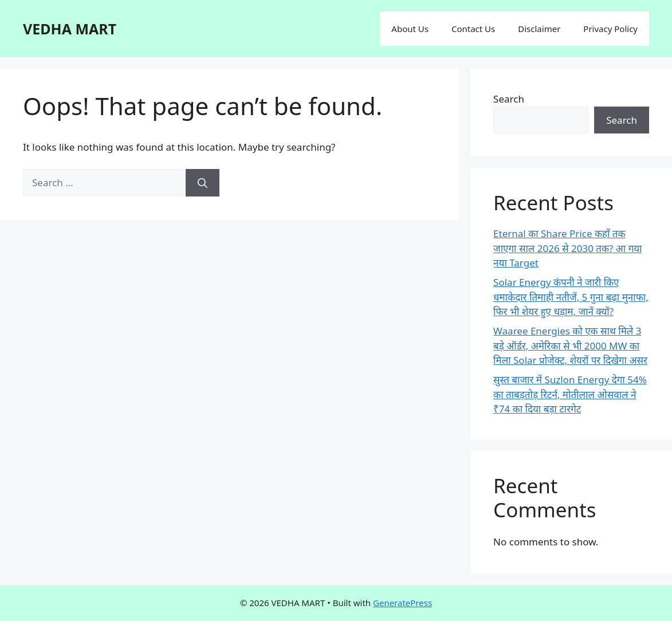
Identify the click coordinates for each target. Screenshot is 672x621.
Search (509, 99)
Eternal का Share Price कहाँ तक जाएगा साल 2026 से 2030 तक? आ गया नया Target (567, 248)
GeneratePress (402, 603)
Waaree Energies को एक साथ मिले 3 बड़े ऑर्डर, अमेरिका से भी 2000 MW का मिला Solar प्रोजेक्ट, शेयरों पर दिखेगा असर (570, 345)
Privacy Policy (610, 29)
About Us (410, 29)
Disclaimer (539, 29)
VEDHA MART (70, 29)
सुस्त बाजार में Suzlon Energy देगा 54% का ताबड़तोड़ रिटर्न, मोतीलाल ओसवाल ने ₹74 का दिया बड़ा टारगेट (570, 394)
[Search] (203, 183)
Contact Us (473, 29)
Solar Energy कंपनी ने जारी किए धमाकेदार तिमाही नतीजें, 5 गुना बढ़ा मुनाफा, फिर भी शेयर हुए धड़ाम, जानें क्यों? (571, 297)
